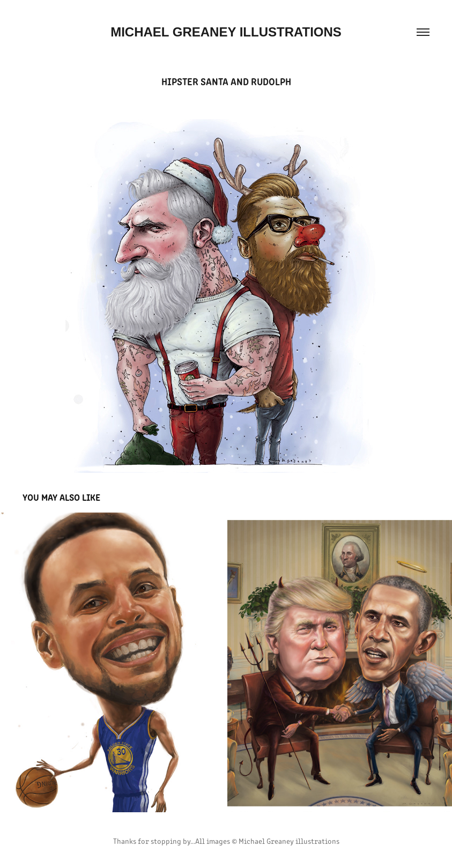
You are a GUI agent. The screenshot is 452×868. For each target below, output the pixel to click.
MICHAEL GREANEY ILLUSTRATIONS (226, 32)
